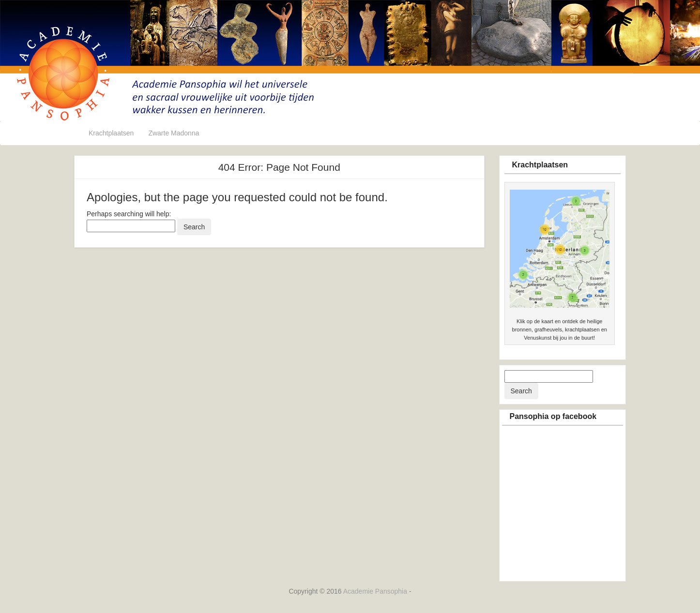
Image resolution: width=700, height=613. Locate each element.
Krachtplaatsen (111, 133)
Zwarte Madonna (174, 133)
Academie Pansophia (376, 591)
